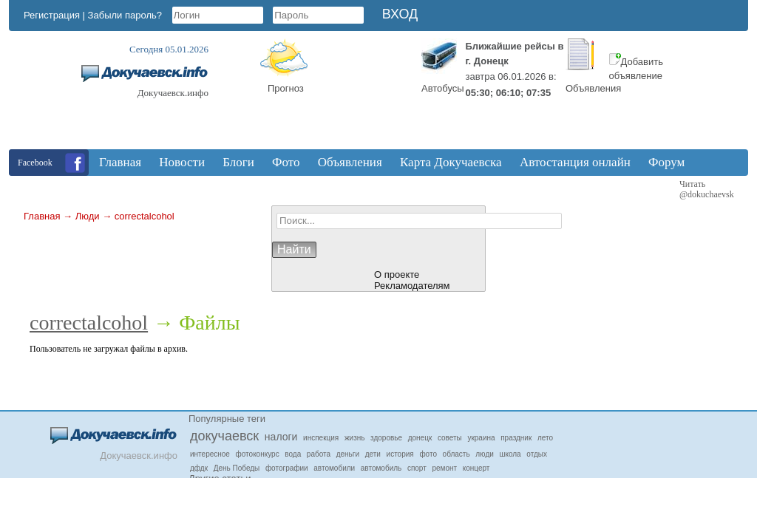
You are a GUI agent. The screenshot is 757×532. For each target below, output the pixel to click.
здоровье (386, 438)
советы (450, 438)
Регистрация (52, 15)
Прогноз (286, 88)
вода (293, 454)
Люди (88, 216)
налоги (281, 437)
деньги (348, 454)
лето (545, 438)
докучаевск (224, 436)
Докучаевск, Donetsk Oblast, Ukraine (360, 94)
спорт (417, 468)
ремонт (444, 468)
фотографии (287, 468)
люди (485, 454)
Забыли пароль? (125, 15)
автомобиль (381, 468)
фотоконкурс (258, 454)
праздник (516, 438)
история (400, 454)
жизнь (355, 438)
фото (428, 454)
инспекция (321, 438)
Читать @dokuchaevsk (707, 189)
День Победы (237, 468)
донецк (420, 438)
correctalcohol (145, 216)
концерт (476, 468)
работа (319, 454)
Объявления (593, 88)
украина (481, 438)
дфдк (199, 468)
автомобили (334, 468)
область (456, 454)
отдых (537, 454)
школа (510, 454)
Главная (42, 216)
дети (373, 454)
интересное (210, 454)
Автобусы (443, 88)
